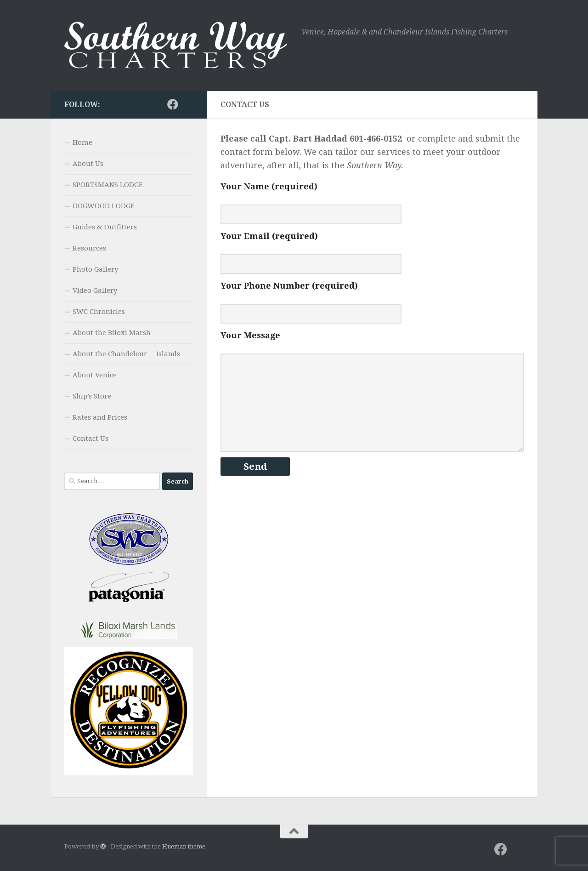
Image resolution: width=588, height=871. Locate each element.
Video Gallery (95, 290)
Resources (89, 248)
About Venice (95, 375)
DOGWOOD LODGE (104, 206)
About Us (88, 164)
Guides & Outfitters (105, 227)
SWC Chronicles (99, 312)
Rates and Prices (100, 417)
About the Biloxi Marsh (112, 333)
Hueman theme (184, 846)
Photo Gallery (95, 269)
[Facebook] (173, 104)
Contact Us (90, 438)
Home (82, 142)
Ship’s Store (92, 396)
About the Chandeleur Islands (126, 354)
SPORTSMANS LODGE (108, 185)
